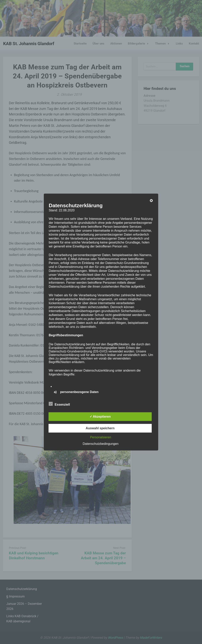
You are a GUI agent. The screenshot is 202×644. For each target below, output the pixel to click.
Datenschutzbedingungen (101, 444)
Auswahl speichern (100, 428)
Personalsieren (101, 437)
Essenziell (59, 404)
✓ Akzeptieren (100, 417)
